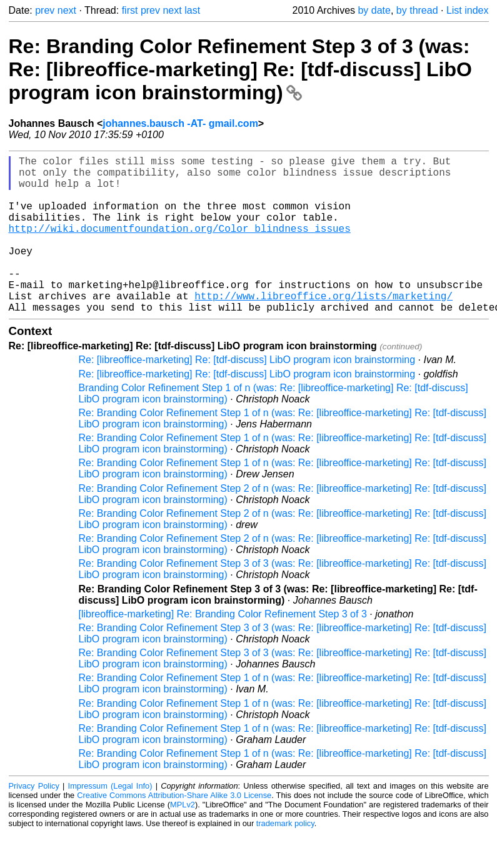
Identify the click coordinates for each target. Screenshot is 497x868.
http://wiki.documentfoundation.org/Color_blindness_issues (180, 246)
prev (45, 10)
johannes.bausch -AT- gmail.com (180, 123)
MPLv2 (183, 840)
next (67, 10)
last (192, 10)
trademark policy (285, 858)
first (130, 10)
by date (374, 10)
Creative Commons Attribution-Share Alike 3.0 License (174, 830)
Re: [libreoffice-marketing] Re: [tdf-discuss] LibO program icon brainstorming (247, 395)
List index (468, 10)
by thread (417, 10)
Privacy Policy (34, 821)
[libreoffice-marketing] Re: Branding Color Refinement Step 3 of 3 (223, 649)
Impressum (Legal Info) (110, 821)
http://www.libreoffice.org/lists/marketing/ (324, 328)
